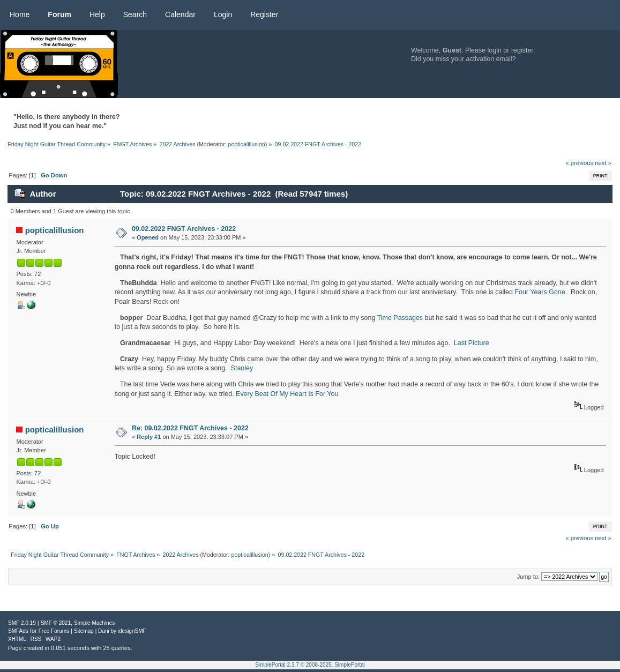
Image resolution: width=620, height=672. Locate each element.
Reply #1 (149, 437)
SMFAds (18, 631)
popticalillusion (246, 144)
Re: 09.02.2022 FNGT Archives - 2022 (190, 428)
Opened (148, 237)
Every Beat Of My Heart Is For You (287, 394)
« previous (579, 163)
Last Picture (472, 343)
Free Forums (54, 631)
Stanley (242, 368)
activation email (489, 59)
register (522, 50)
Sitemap (84, 631)
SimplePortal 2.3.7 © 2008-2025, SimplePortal (310, 665)
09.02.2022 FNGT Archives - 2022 (184, 229)
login (495, 50)
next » (603, 163)
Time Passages (400, 318)
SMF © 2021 (56, 623)
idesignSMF (132, 631)
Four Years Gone (540, 292)
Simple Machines (94, 623)
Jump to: (528, 577)
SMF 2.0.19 (22, 623)
